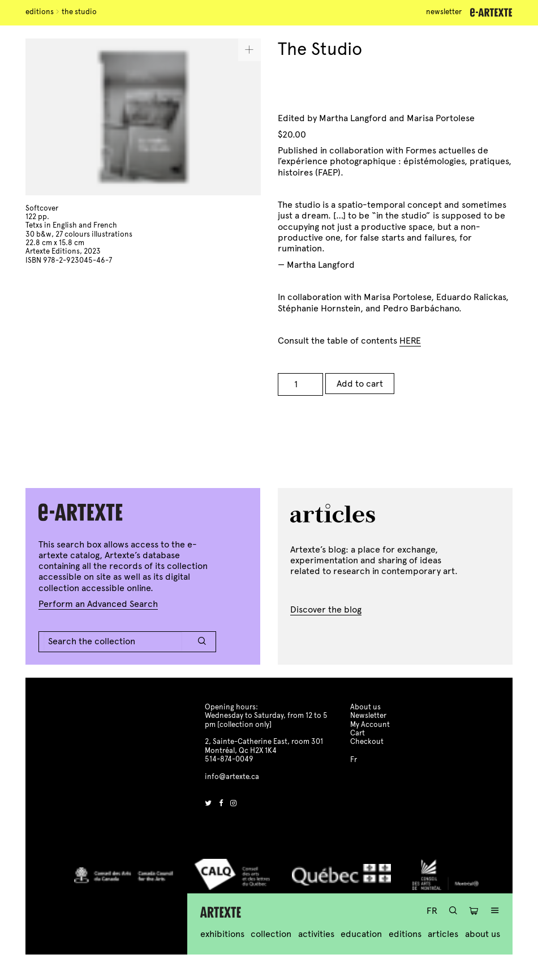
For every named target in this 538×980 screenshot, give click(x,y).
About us (483, 934)
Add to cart (360, 384)
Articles (443, 934)
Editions (40, 12)
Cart (358, 733)
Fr (432, 911)
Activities (316, 934)
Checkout (367, 742)
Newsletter (444, 12)
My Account (370, 725)
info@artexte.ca (232, 777)
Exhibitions (222, 934)
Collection (271, 934)
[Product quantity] (300, 384)
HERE (410, 341)
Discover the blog (326, 609)
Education (361, 934)
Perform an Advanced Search (98, 604)
